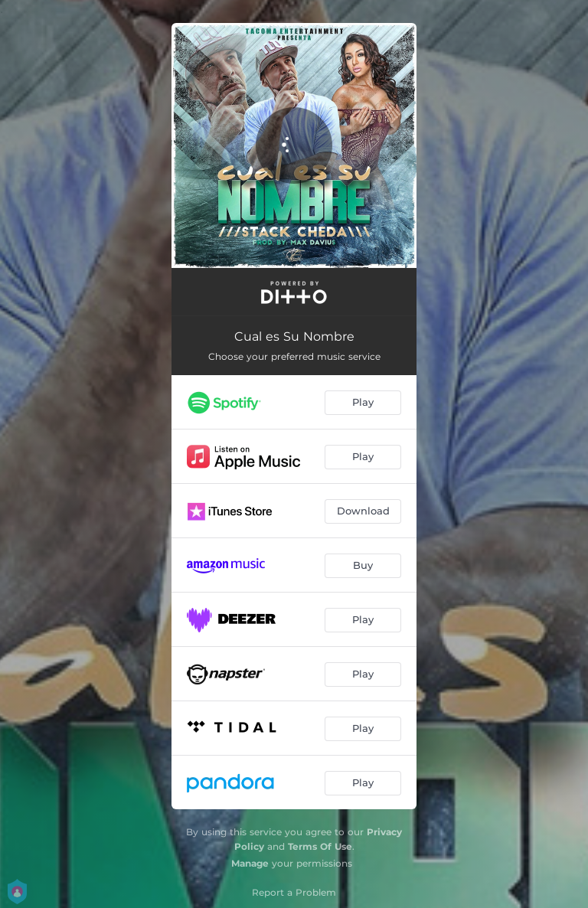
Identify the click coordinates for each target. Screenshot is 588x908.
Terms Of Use (320, 846)
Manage (250, 863)
